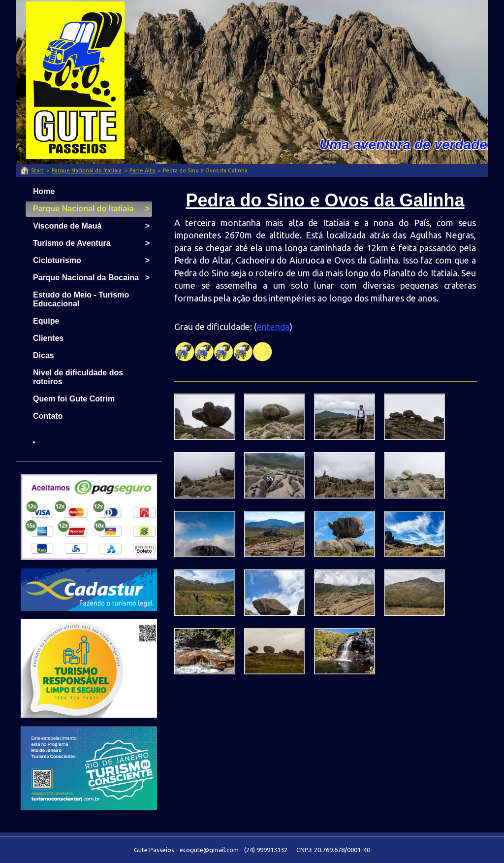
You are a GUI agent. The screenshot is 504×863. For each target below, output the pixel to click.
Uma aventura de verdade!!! (410, 145)
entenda (273, 327)
